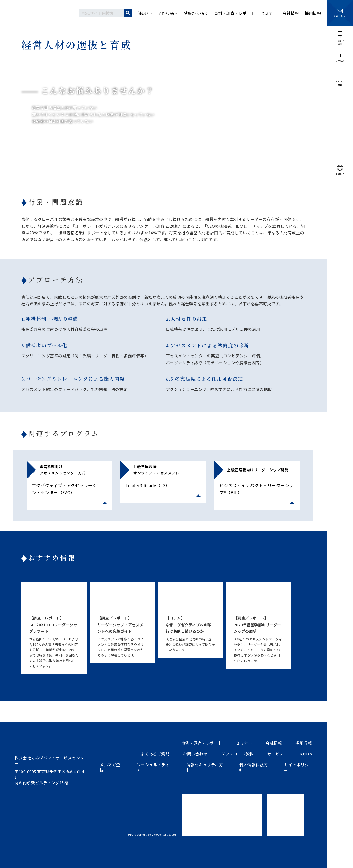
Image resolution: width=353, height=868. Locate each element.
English (305, 754)
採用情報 (304, 743)
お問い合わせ (196, 754)
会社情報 (274, 743)
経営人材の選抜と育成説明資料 (262, 144)
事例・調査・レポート (203, 743)
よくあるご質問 (157, 754)
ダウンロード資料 (238, 754)
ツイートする (18, 861)
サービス (276, 754)
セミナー (245, 743)
